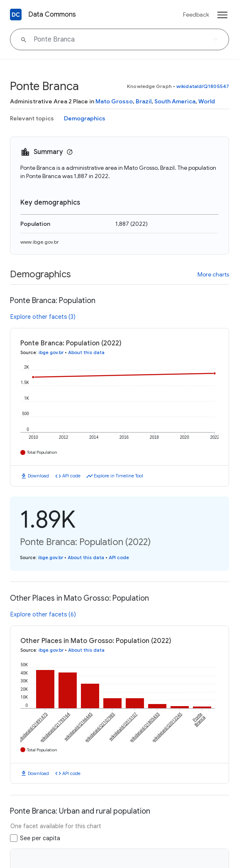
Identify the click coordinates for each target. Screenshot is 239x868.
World (207, 101)
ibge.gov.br (51, 352)
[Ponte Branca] (119, 39)
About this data (86, 352)
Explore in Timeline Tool (118, 476)
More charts (213, 274)
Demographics (85, 118)
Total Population (42, 452)
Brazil (144, 101)
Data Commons (52, 15)
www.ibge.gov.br (40, 242)
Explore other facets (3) (43, 317)
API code (71, 476)
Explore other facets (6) (43, 614)
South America (175, 101)
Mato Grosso (114, 101)
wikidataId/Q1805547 (203, 86)
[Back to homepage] (16, 15)
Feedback (196, 15)
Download (38, 476)
